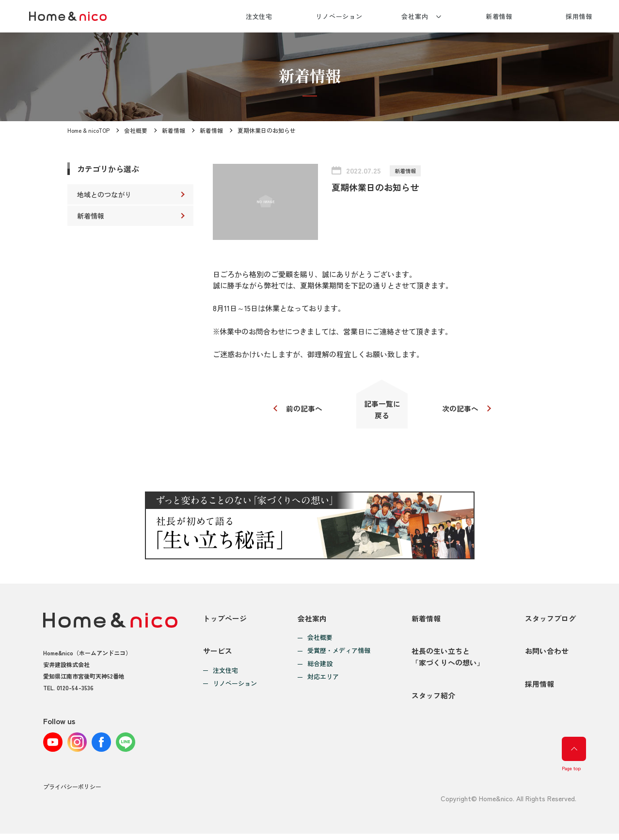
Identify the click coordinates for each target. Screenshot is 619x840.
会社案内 (415, 16)
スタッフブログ (550, 620)
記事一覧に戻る (382, 410)
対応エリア (323, 679)
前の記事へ (304, 409)
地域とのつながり (104, 194)
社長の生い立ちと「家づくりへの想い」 (448, 661)
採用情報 (579, 16)
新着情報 (499, 16)
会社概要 (136, 130)
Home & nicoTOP (89, 130)
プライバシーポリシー (72, 793)
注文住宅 (259, 16)
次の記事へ (461, 409)
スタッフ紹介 (433, 702)
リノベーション (339, 16)
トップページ (225, 620)
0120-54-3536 (75, 689)
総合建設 (320, 666)
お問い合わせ (547, 655)
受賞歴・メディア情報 (339, 653)
